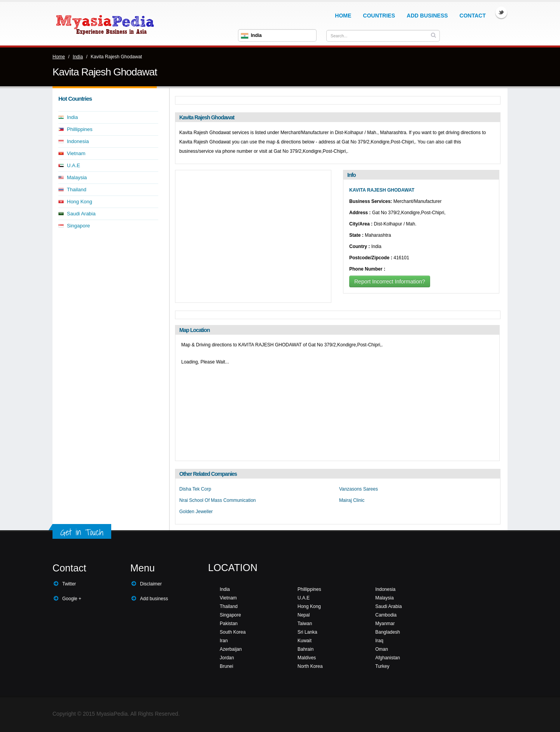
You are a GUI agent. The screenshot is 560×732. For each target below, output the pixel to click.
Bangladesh (388, 632)
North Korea (310, 666)
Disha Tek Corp (195, 489)
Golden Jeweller (196, 512)
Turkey (382, 666)
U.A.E (73, 165)
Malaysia (77, 177)
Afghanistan (388, 658)
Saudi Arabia (81, 214)
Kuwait (304, 641)
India (78, 57)
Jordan (227, 658)
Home (343, 16)
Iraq (379, 641)
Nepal (304, 615)
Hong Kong (80, 202)
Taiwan (305, 624)
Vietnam (76, 153)
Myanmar (385, 624)
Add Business (427, 16)
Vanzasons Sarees (359, 489)
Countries (379, 16)
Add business (154, 599)
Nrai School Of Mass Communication (218, 500)
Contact (473, 16)
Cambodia (386, 615)
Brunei (227, 666)
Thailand (77, 190)
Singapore (78, 226)
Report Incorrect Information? (390, 281)
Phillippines (80, 129)
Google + (72, 599)
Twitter (501, 12)
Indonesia (78, 141)
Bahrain (305, 649)
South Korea (233, 632)
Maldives (307, 658)
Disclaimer (151, 584)
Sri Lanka (307, 632)
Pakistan (229, 624)
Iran (224, 641)
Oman (382, 649)
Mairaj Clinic (352, 500)
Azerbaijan (231, 649)
